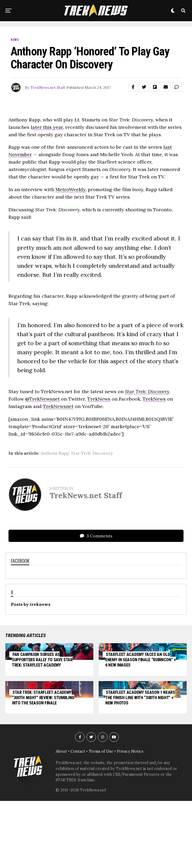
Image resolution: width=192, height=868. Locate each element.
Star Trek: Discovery (92, 453)
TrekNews (99, 399)
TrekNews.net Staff (48, 87)
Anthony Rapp (55, 453)
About (61, 817)
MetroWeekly (70, 189)
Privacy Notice (130, 817)
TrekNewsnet (58, 406)
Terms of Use (101, 817)
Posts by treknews (31, 604)
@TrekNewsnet (42, 399)
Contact (78, 817)
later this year (47, 127)
